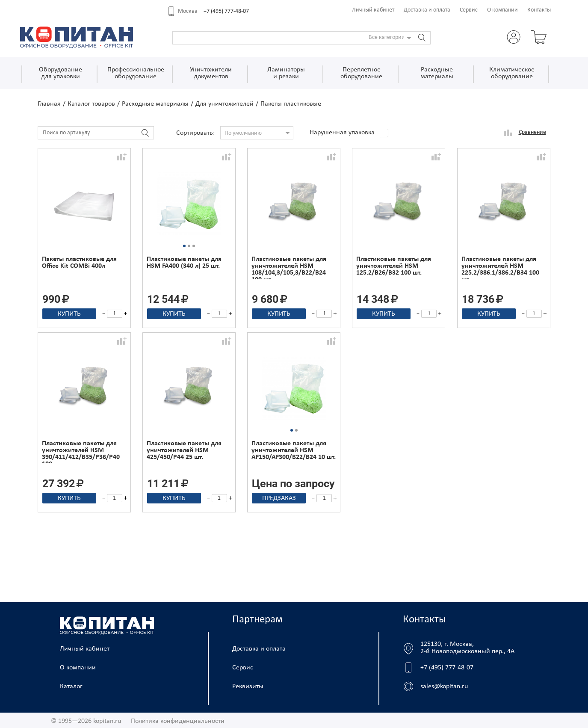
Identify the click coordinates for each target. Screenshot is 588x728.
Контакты (539, 10)
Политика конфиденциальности (178, 721)
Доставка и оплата (427, 10)
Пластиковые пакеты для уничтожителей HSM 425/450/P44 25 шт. (184, 450)
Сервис (469, 10)
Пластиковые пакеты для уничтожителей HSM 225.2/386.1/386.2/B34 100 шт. (500, 267)
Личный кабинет (373, 10)
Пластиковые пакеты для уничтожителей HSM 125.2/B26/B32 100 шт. (394, 266)
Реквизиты (248, 687)
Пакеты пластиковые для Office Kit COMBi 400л (79, 263)
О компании (502, 10)
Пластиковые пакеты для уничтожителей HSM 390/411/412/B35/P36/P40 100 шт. (81, 452)
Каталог (71, 687)
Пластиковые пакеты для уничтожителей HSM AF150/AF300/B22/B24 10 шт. (294, 450)
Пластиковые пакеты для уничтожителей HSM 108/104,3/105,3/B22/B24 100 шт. (289, 267)
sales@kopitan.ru (444, 687)
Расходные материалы (155, 104)
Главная (49, 104)
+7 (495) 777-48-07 (226, 11)
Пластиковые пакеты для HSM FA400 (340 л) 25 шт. (184, 263)
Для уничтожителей (225, 104)
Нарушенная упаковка (342, 133)
